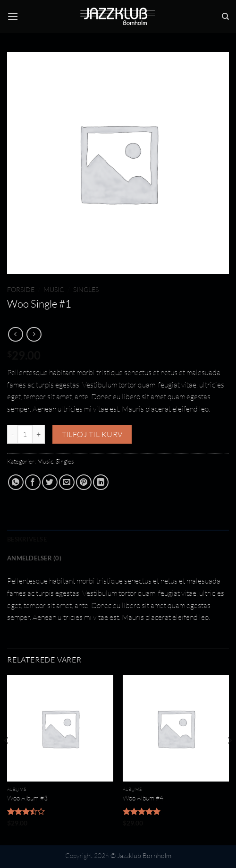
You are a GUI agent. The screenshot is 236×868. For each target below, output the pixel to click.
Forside (21, 289)
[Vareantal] (25, 434)
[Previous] (7, 759)
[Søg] (225, 17)
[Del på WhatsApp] (16, 482)
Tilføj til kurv (92, 434)
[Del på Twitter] (50, 482)
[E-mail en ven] (67, 482)
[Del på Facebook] (33, 482)
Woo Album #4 (143, 798)
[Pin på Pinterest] (84, 482)
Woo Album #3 (27, 798)
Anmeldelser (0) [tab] (34, 558)
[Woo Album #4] (176, 728)
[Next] (229, 759)
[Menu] (13, 16)
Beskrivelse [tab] (27, 539)
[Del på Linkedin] (101, 482)
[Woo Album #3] (60, 728)
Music (54, 289)
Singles (86, 289)
